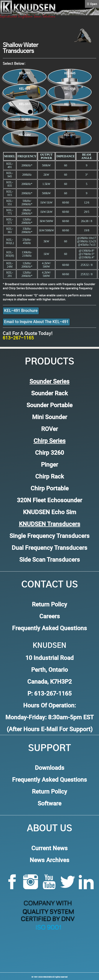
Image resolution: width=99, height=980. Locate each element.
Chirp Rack (50, 476)
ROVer (49, 429)
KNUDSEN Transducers (50, 524)
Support (50, 748)
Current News (49, 848)
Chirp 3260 (49, 452)
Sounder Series (49, 381)
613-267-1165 (18, 338)
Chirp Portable (50, 488)
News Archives (49, 860)
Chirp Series (50, 441)
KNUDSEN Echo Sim (50, 512)
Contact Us (50, 585)
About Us (49, 829)
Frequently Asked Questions (49, 628)
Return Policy (49, 604)
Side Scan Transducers (50, 559)
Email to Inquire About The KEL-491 (36, 322)
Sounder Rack (49, 393)
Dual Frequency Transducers (49, 547)
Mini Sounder (50, 417)
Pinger (49, 464)
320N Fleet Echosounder (49, 500)
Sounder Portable (49, 405)
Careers (50, 616)
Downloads (50, 767)
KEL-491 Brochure (21, 311)
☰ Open (92, 4)
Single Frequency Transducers (49, 536)
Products (49, 362)
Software (49, 803)
